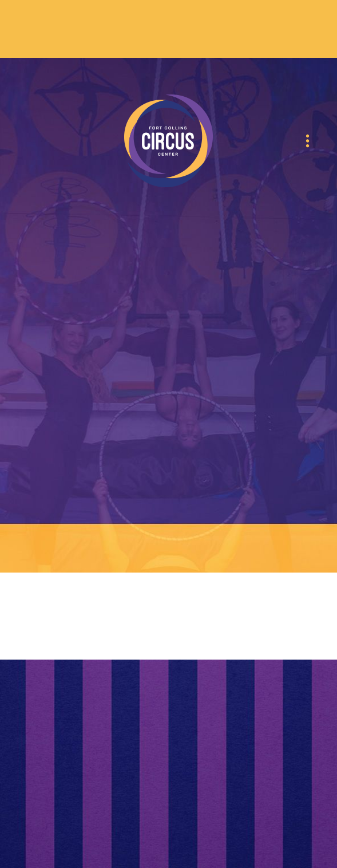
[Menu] (308, 141)
